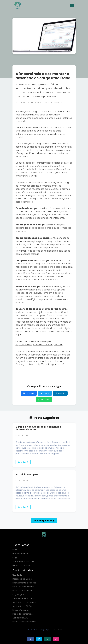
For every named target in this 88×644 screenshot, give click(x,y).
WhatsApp (44, 399)
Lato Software (56, 629)
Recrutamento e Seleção (24, 583)
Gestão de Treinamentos (24, 598)
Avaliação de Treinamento (25, 602)
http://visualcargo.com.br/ (50, 364)
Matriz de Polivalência (23, 591)
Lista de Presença (21, 610)
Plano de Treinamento (23, 614)
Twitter (45, 393)
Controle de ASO (20, 618)
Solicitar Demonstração (24, 561)
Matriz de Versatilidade (23, 587)
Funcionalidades (20, 554)
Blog (15, 558)
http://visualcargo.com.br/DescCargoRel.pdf (39, 345)
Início (15, 550)
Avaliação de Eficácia (23, 606)
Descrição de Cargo (22, 579)
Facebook (29, 393)
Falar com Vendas (21, 565)
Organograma (19, 594)
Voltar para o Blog (44, 521)
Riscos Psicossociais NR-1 (24, 622)
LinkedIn (60, 393)
